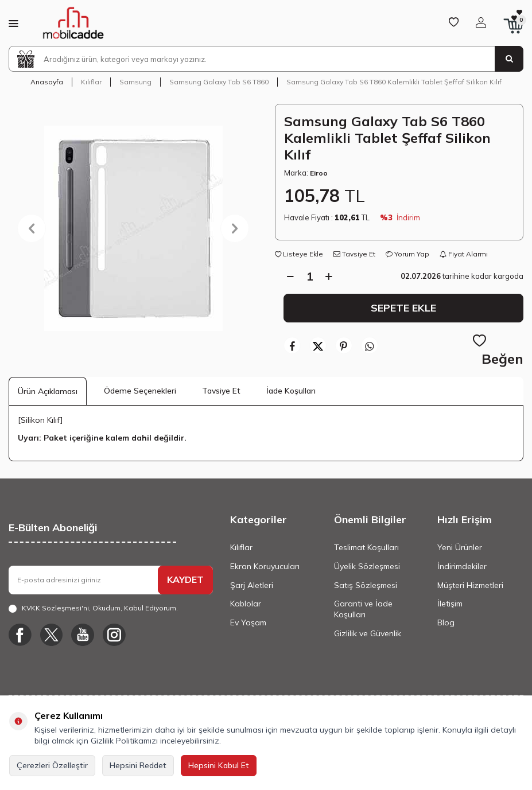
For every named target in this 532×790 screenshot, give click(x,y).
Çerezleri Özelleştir (52, 765)
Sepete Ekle (403, 308)
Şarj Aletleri (252, 585)
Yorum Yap (407, 254)
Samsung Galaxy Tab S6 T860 (219, 82)
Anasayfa (47, 82)
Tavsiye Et (354, 254)
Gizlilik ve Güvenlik (368, 633)
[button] (32, 228)
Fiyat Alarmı (464, 254)
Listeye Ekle (299, 254)
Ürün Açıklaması (48, 391)
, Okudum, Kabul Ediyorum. (93, 608)
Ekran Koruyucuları (265, 566)
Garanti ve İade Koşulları (363, 609)
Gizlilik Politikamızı (124, 741)
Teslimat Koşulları (366, 547)
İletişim (450, 604)
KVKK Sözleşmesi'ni (55, 608)
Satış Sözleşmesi (366, 585)
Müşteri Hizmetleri (470, 585)
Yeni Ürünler (460, 547)
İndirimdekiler (462, 566)
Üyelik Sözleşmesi (367, 566)
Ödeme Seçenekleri (140, 391)
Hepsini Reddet (138, 765)
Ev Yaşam (248, 622)
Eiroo (319, 173)
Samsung (135, 82)
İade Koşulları (291, 391)
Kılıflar (91, 82)
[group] (133, 228)
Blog (446, 622)
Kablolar (246, 604)
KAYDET (185, 579)
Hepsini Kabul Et (219, 765)
